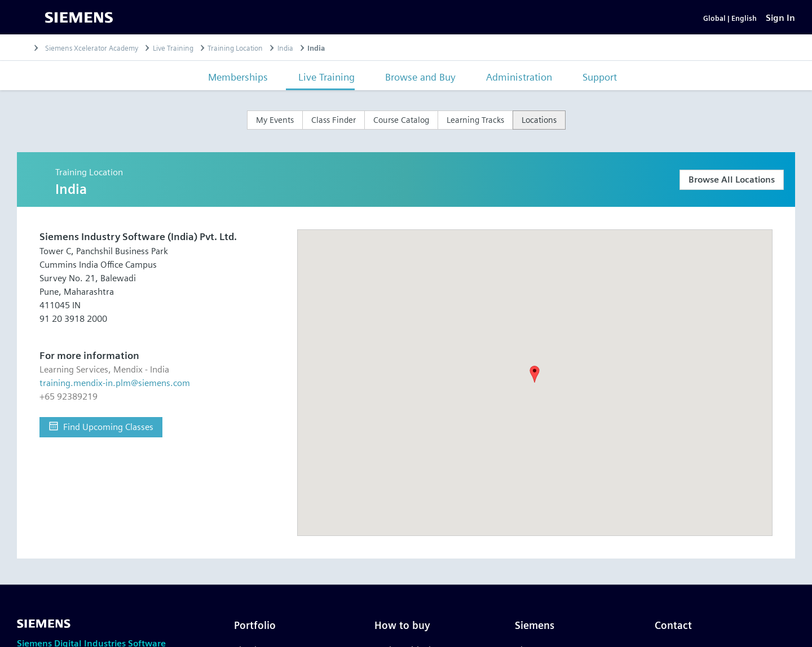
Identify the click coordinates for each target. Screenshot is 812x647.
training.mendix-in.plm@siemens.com (115, 399)
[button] (535, 391)
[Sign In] (780, 26)
